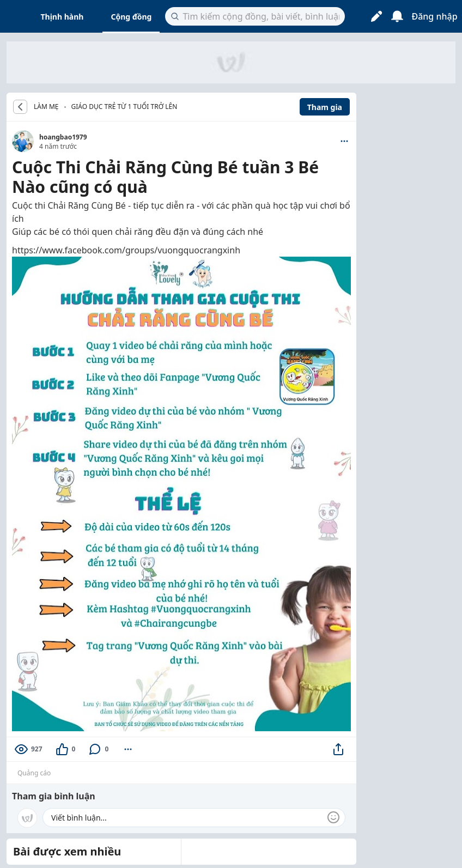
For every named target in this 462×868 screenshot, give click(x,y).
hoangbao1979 (63, 137)
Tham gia (325, 107)
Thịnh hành (62, 17)
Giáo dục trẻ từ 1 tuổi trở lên (124, 107)
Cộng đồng (131, 17)
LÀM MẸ (46, 107)
